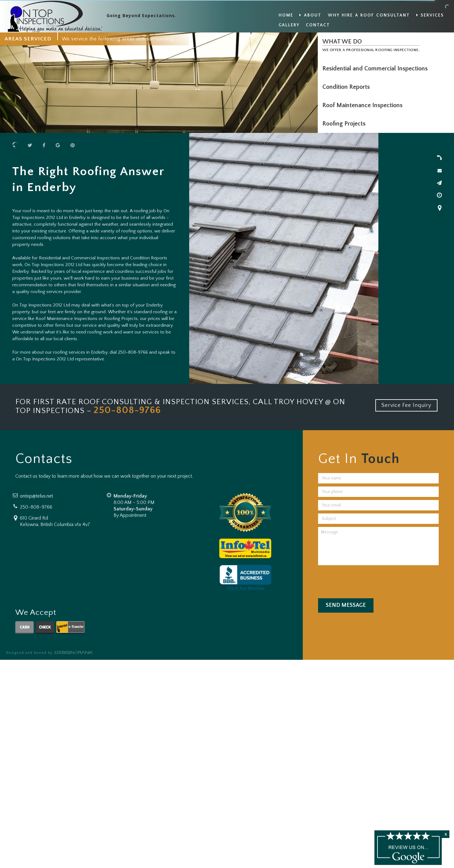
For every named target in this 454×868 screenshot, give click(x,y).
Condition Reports (348, 87)
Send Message (346, 605)
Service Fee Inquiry (406, 405)
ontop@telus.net (36, 496)
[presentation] (365, 580)
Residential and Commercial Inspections (377, 69)
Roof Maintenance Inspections (364, 105)
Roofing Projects (345, 124)
